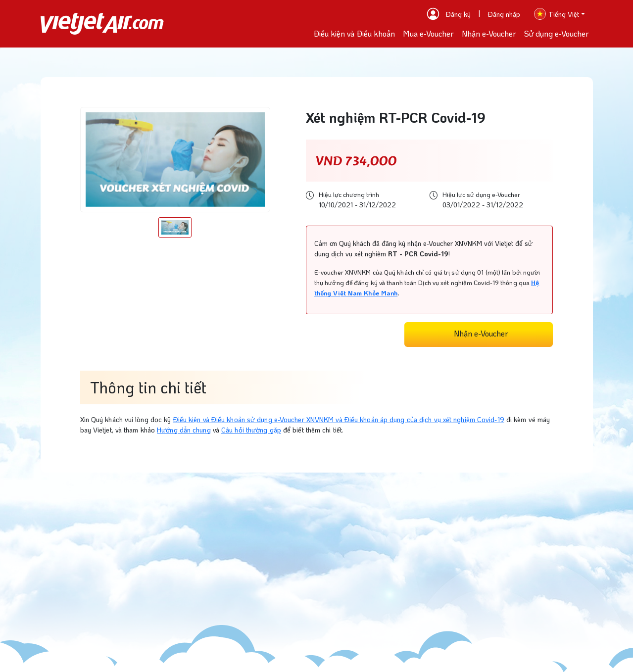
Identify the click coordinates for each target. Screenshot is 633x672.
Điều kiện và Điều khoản (354, 33)
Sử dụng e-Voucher (557, 33)
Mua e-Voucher (428, 33)
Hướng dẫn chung (184, 430)
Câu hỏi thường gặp (251, 430)
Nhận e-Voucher (489, 33)
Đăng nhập (504, 14)
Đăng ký (458, 14)
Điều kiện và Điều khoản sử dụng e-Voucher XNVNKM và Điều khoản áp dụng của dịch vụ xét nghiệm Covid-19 (339, 419)
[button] (560, 14)
